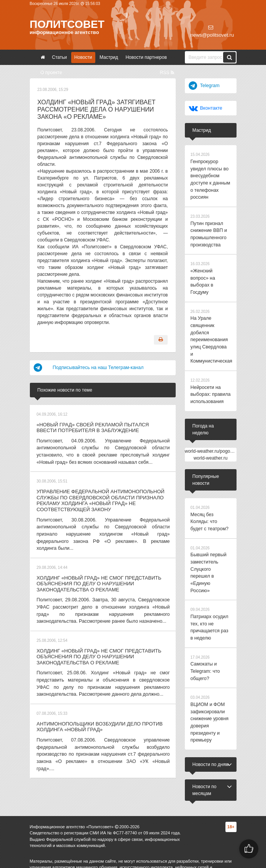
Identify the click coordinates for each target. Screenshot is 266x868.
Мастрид (109, 57)
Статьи (60, 57)
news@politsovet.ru (212, 31)
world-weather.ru (211, 436)
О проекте (51, 73)
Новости (83, 57)
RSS (167, 73)
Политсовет (67, 24)
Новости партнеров (146, 57)
